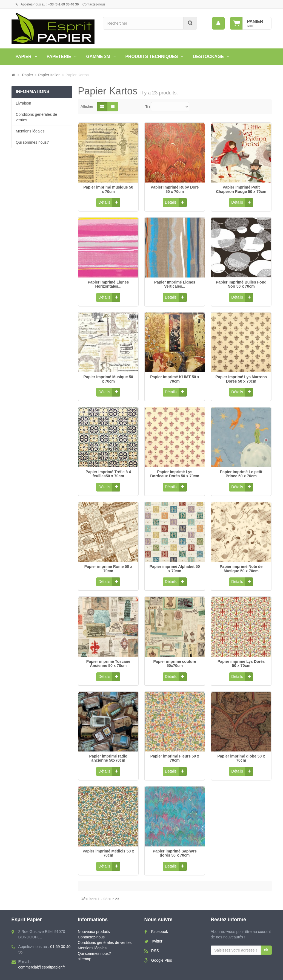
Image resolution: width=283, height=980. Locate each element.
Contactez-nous (94, 4)
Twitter (157, 926)
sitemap (85, 944)
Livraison (24, 103)
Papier (24, 57)
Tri (148, 106)
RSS (155, 936)
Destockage (208, 57)
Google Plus (162, 946)
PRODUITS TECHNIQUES (151, 57)
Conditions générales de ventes (37, 117)
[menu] (218, 23)
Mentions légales (30, 131)
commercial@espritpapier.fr (42, 952)
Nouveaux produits (94, 917)
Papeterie (59, 57)
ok (266, 935)
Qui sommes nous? (32, 142)
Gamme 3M (98, 57)
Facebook (160, 917)
